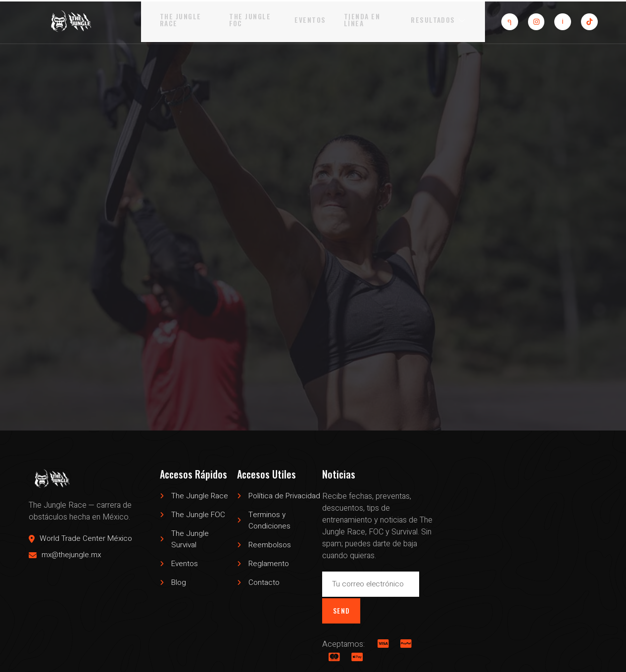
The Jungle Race (169, 21)
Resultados (449, 21)
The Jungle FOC (245, 21)
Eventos (312, 21)
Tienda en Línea (365, 21)
